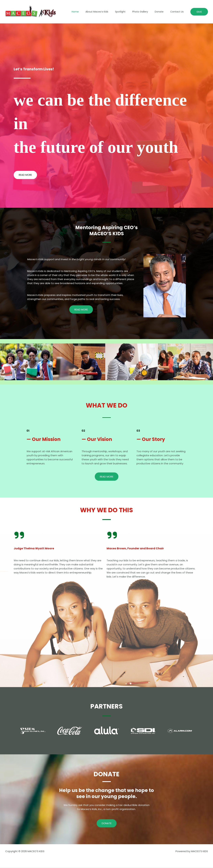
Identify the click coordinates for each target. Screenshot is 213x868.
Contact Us (178, 12)
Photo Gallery (145, 12)
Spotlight (127, 12)
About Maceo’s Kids (106, 12)
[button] (199, 12)
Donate (162, 12)
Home (86, 12)
